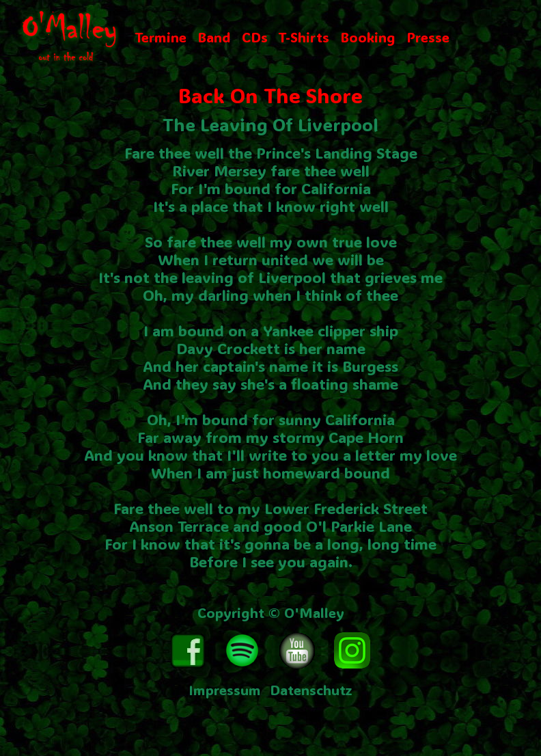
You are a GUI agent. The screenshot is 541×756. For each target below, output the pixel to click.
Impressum (225, 690)
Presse (428, 37)
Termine (161, 37)
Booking (368, 37)
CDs (255, 37)
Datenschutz (311, 690)
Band (214, 37)
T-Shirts (304, 37)
